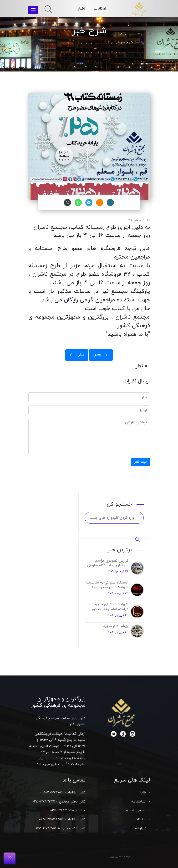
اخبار (81, 9)
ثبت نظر (140, 462)
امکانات (100, 9)
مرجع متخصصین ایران (120, 857)
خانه (142, 42)
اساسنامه (139, 802)
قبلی (76, 355)
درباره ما (140, 828)
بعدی (102, 355)
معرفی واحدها (135, 810)
